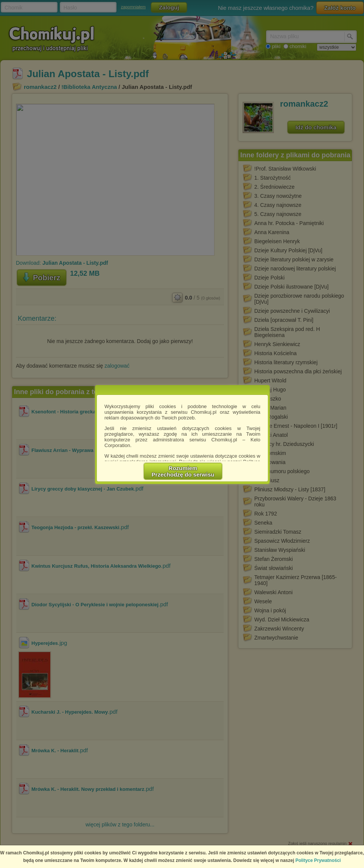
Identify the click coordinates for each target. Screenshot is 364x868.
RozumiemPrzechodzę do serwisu (183, 471)
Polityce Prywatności (318, 860)
